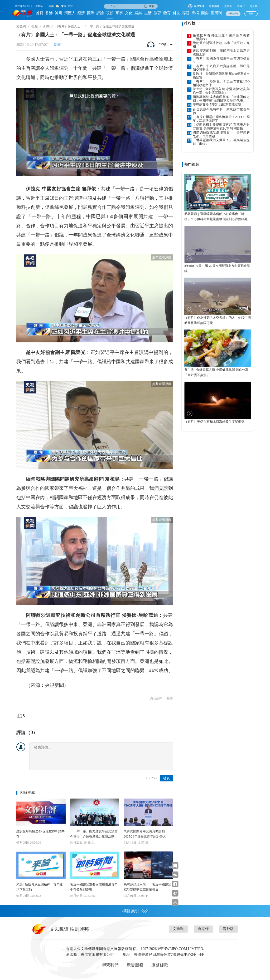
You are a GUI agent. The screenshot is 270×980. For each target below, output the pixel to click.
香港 (49, 13)
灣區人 (70, 13)
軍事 (119, 13)
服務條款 (160, 965)
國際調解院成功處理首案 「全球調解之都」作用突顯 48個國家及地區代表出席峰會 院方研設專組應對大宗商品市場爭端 (221, 99)
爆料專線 (214, 6)
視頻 (110, 13)
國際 (91, 13)
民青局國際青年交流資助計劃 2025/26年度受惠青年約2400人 (145, 834)
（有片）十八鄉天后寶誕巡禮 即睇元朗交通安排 (221, 68)
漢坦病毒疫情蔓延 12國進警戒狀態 (217, 105)
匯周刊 (216, 13)
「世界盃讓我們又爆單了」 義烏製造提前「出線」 (221, 142)
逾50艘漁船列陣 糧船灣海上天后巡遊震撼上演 (221, 52)
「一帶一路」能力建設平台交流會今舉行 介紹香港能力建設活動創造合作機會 (94, 834)
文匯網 (21, 26)
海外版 (254, 6)
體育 (167, 13)
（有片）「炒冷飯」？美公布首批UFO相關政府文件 (221, 83)
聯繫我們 (110, 965)
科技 (176, 13)
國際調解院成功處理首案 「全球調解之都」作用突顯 (221, 134)
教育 (157, 13)
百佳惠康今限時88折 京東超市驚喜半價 (221, 111)
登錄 (251, 14)
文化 (129, 13)
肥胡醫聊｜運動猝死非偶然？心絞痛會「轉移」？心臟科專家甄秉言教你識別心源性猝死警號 (218, 217)
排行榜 (190, 23)
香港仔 (241, 6)
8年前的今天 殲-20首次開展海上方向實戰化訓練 (217, 268)
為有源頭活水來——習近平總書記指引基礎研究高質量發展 (147, 887)
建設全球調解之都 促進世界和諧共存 (40, 834)
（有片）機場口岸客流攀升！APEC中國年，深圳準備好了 (221, 119)
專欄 (195, 13)
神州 (59, 13)
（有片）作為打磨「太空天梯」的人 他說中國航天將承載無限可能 (218, 320)
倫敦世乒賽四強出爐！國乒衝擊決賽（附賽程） (221, 37)
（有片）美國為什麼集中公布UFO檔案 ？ (221, 60)
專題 (186, 13)
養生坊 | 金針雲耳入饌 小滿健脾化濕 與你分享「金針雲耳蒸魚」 (221, 91)
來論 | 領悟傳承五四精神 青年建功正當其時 (40, 887)
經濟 (81, 13)
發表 (166, 778)
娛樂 (138, 13)
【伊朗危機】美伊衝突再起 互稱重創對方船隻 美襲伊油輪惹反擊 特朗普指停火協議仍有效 (221, 126)
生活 (148, 13)
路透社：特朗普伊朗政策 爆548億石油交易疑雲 (221, 76)
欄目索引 (135, 911)
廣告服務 (135, 965)
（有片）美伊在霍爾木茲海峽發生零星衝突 (214, 422)
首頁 (40, 13)
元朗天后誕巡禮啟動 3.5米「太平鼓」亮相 (221, 45)
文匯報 (228, 6)
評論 (100, 13)
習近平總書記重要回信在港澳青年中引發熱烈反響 (94, 887)
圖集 (205, 13)
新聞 (46, 26)
